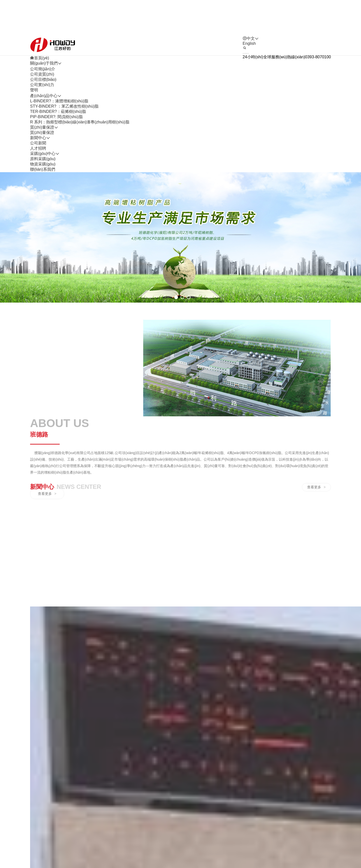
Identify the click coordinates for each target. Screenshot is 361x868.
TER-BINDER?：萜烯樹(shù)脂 (58, 125)
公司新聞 (38, 156)
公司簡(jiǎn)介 (43, 82)
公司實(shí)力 (42, 98)
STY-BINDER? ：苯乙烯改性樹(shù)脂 (64, 119)
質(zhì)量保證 (42, 146)
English (249, 56)
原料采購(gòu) (43, 172)
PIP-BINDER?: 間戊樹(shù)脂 (56, 130)
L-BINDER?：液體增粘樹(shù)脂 (59, 114)
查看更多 (47, 577)
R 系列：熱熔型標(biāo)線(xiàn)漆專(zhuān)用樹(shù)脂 (80, 135)
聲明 (34, 103)
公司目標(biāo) (43, 92)
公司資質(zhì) (42, 87)
